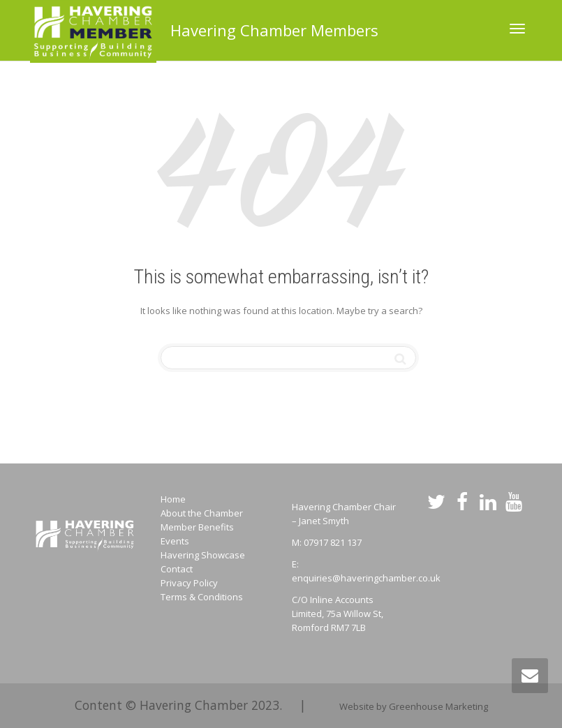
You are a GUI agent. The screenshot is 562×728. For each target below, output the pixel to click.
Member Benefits (197, 527)
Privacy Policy (189, 583)
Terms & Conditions (202, 597)
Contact (177, 569)
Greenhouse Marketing (438, 706)
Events (175, 541)
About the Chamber (202, 513)
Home (173, 499)
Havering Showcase (203, 555)
